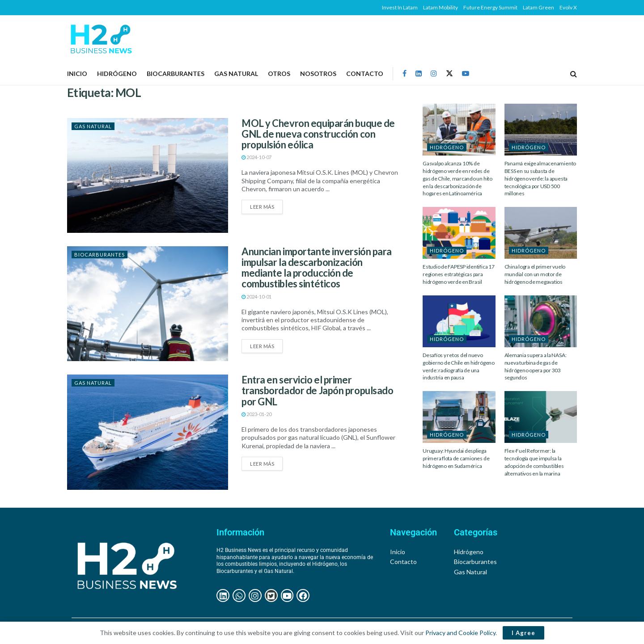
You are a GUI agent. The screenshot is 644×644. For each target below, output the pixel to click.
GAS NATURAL (236, 74)
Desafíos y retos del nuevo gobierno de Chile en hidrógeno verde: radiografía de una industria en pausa (459, 366)
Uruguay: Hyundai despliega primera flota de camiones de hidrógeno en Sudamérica (456, 458)
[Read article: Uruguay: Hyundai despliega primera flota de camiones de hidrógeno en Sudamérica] (459, 417)
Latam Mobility (441, 7)
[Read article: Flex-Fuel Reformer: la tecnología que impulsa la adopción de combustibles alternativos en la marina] (541, 417)
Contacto (365, 74)
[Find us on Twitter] (449, 74)
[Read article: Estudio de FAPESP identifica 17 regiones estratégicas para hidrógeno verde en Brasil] (459, 233)
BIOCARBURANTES (176, 74)
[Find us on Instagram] (434, 74)
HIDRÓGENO (117, 74)
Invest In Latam (400, 7)
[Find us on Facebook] (405, 74)
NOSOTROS (318, 74)
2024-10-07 (256, 157)
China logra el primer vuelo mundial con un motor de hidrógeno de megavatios (535, 274)
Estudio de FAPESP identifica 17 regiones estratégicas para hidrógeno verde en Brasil (459, 274)
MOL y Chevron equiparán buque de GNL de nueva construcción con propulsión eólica (318, 134)
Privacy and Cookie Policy (460, 633)
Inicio (77, 74)
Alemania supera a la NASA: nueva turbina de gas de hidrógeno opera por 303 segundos (536, 366)
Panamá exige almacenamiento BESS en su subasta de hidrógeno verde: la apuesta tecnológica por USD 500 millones (540, 178)
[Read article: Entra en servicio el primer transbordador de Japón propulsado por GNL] (148, 432)
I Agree (523, 633)
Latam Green (538, 7)
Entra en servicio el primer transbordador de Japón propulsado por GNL (317, 390)
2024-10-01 (256, 297)
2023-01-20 (256, 414)
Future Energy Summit (490, 7)
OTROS (279, 74)
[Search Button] (574, 74)
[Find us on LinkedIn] (419, 74)
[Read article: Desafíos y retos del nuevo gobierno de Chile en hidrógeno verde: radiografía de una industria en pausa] (459, 321)
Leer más (266, 205)
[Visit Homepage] (101, 39)
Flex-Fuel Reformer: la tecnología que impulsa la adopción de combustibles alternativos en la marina (534, 462)
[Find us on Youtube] (466, 74)
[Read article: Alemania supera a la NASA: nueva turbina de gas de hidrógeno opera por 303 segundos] (541, 321)
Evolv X (568, 7)
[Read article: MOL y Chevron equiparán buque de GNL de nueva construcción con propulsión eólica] (148, 175)
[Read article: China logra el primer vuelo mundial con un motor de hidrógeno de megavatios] (541, 233)
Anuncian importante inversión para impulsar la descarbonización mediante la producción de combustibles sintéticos (317, 268)
